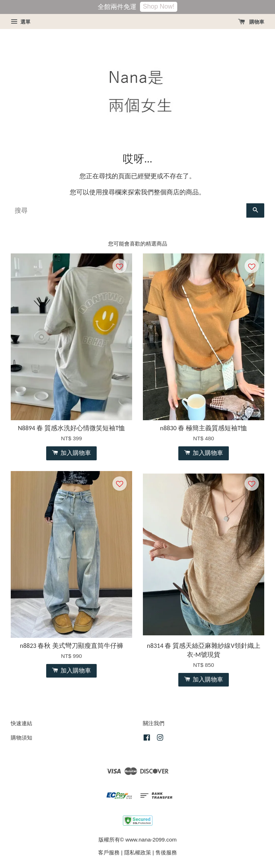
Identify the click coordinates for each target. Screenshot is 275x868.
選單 (21, 22)
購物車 (251, 22)
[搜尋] (129, 210)
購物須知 (21, 738)
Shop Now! (159, 6)
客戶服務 (109, 852)
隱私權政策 (138, 852)
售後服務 (166, 852)
